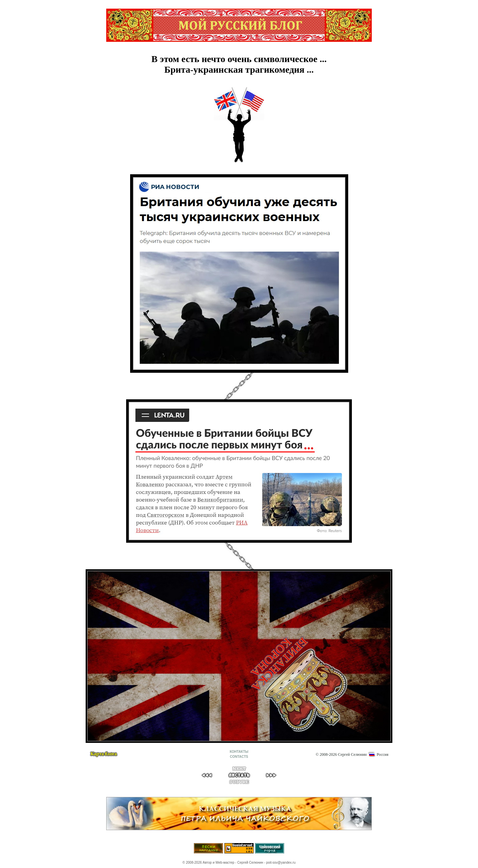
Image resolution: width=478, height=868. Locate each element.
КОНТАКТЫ (239, 752)
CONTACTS (239, 757)
